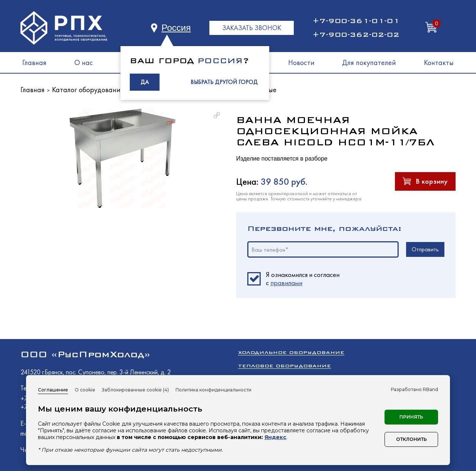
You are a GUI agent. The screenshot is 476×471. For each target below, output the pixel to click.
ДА (145, 82)
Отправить (425, 249)
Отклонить (411, 439)
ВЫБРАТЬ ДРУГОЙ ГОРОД (224, 82)
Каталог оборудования (88, 90)
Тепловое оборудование (284, 366)
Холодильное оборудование (291, 352)
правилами (286, 283)
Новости (301, 62)
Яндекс (275, 437)
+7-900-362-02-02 (356, 35)
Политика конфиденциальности (213, 390)
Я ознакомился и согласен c (303, 279)
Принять (411, 417)
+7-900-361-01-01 (356, 21)
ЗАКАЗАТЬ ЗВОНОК (252, 28)
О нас (84, 62)
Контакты (439, 62)
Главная (34, 62)
